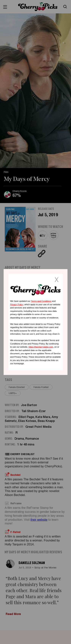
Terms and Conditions (41, 301)
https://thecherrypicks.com (41, 347)
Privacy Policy (17, 304)
